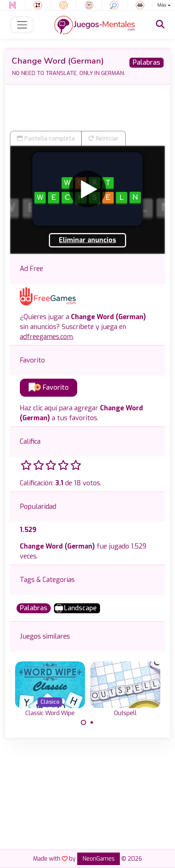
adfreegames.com (46, 337)
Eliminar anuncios (87, 240)
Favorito (49, 387)
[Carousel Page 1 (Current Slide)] (83, 722)
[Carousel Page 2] (92, 722)
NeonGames (99, 859)
